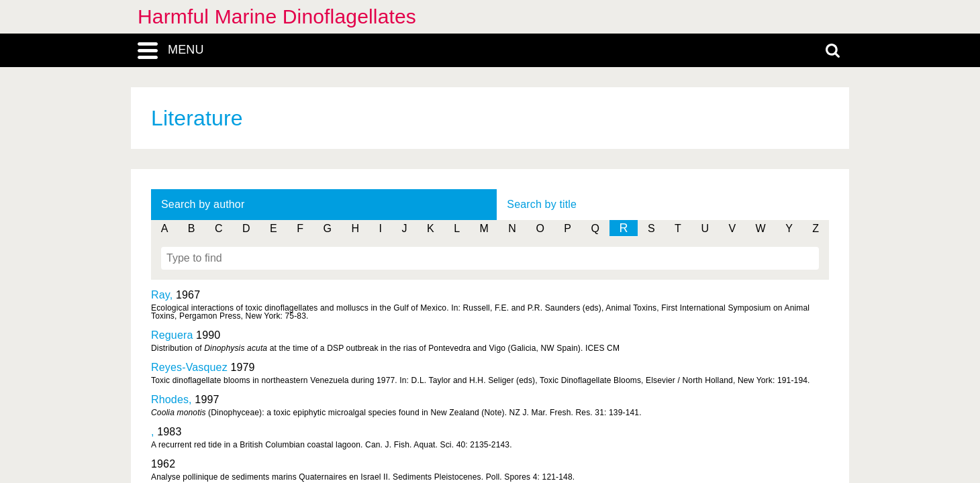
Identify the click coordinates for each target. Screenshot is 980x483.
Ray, (163, 295)
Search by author (203, 204)
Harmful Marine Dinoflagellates (277, 16)
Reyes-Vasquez (189, 367)
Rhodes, (173, 399)
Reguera (172, 335)
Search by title (542, 204)
